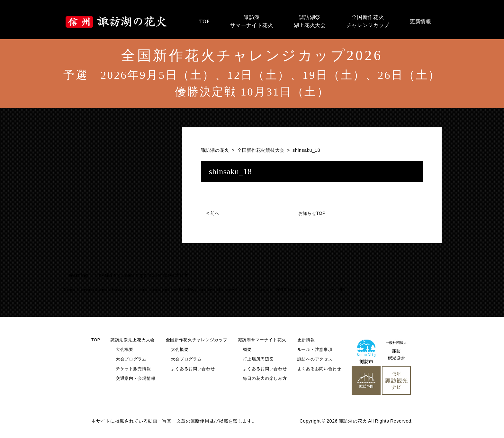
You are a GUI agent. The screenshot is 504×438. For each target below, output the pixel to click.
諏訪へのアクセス (315, 359)
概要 (247, 350)
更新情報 (306, 340)
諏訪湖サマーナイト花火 (262, 340)
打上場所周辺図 (258, 359)
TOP (96, 340)
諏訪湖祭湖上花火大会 (133, 340)
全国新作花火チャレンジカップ (197, 340)
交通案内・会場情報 (135, 379)
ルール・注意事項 (315, 350)
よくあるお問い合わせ (193, 369)
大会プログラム (131, 359)
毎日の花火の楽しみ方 (265, 379)
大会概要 (125, 350)
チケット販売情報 (133, 369)
